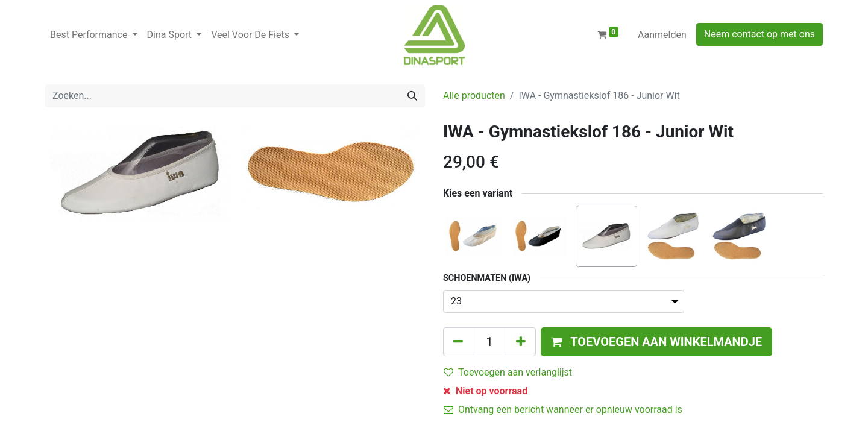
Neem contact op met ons (759, 34)
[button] (656, 342)
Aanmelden (662, 35)
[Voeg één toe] (521, 342)
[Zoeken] (412, 96)
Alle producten (474, 96)
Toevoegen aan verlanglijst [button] (508, 372)
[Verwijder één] (458, 342)
